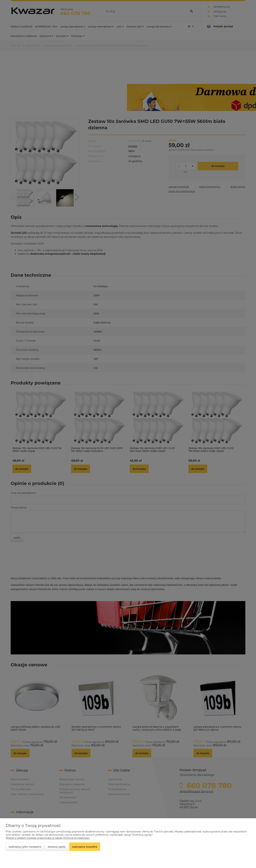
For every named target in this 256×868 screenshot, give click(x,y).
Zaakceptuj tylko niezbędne (25, 847)
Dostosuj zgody (57, 847)
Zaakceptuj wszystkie (85, 847)
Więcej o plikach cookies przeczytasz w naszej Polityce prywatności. (48, 838)
